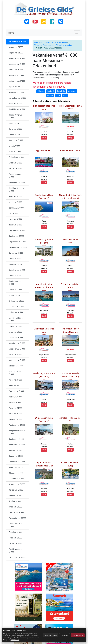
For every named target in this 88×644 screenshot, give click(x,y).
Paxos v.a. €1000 (16, 397)
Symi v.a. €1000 (15, 501)
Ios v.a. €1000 (14, 214)
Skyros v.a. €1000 (16, 490)
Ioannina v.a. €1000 (16, 208)
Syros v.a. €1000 (15, 507)
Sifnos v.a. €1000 (16, 473)
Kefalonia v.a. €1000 (17, 264)
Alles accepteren (78, 635)
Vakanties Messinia (64, 45)
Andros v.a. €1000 (16, 70)
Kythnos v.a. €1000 (16, 301)
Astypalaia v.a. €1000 (17, 98)
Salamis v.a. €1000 (16, 450)
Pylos (58, 95)
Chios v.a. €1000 (15, 123)
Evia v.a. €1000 (15, 152)
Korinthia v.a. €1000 (17, 270)
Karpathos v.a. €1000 (17, 242)
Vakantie (49, 42)
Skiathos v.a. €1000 (17, 479)
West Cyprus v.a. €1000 (15, 551)
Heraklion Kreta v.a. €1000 (16, 190)
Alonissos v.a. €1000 (17, 58)
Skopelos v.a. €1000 (17, 484)
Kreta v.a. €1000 (15, 290)
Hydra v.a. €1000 (15, 197)
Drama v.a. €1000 (16, 140)
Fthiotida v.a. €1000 (17, 183)
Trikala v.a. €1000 (16, 543)
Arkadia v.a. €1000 (16, 92)
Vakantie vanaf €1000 (17, 42)
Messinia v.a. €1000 (17, 349)
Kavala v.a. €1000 (16, 253)
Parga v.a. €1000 (15, 380)
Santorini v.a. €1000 (17, 462)
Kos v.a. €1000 (15, 276)
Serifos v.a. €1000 (16, 467)
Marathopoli (72, 91)
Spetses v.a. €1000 (16, 496)
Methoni (50, 95)
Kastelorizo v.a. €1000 (18, 247)
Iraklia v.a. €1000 (15, 219)
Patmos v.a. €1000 (16, 391)
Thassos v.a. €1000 (16, 512)
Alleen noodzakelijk (50, 635)
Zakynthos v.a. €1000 (17, 558)
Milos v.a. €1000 (15, 355)
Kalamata (41, 91)
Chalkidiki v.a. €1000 (17, 109)
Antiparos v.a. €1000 (17, 81)
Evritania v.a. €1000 (16, 157)
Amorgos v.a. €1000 (17, 64)
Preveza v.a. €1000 (16, 419)
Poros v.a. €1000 (15, 414)
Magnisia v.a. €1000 (17, 343)
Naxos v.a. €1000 (16, 366)
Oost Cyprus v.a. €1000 (15, 373)
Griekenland (39, 42)
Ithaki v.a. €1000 (15, 225)
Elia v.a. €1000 (14, 146)
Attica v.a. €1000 (15, 104)
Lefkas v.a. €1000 (16, 326)
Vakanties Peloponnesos (44, 45)
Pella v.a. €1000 (15, 402)
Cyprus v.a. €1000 (16, 135)
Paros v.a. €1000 (15, 386)
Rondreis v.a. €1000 (17, 445)
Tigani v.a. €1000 (16, 532)
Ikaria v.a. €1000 (15, 202)
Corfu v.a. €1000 (15, 129)
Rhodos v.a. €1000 (16, 439)
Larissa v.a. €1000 (16, 312)
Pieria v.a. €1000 (15, 408)
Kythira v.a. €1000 (16, 295)
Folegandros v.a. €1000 (15, 176)
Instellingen (65, 635)
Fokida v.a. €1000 (16, 168)
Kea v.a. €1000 (15, 259)
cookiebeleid (15, 640)
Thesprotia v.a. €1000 (17, 518)
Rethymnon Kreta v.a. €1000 (17, 432)
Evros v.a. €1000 (15, 163)
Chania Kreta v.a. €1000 (15, 116)
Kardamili (51, 91)
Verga (65, 95)
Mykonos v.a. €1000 (17, 360)
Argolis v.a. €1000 (16, 87)
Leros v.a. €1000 (15, 332)
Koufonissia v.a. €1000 (15, 283)
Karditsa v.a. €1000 (16, 236)
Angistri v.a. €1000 (16, 75)
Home (11, 33)
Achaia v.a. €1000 (16, 47)
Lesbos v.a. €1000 (16, 338)
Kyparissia (61, 91)
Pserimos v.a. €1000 (17, 425)
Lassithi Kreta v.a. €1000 (16, 319)
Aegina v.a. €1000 (16, 53)
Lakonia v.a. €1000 (16, 307)
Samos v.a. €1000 (16, 456)
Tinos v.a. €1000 (15, 538)
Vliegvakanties (61, 42)
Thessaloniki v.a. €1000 (15, 525)
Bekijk (44, 138)
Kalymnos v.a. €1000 (17, 230)
